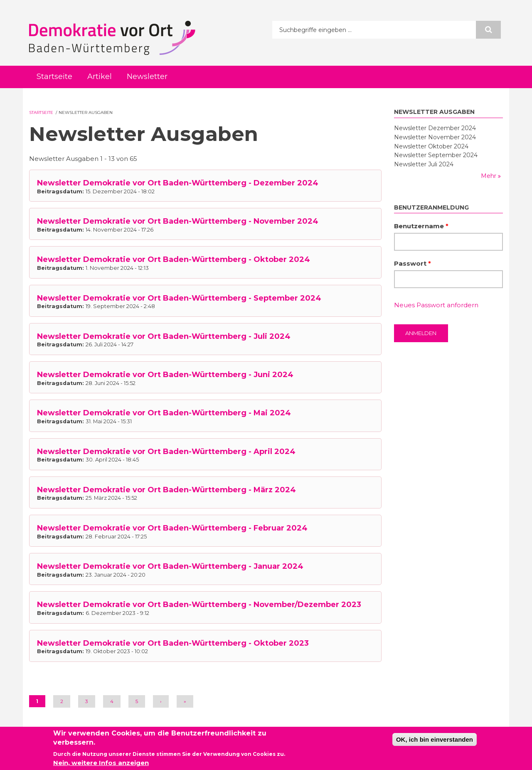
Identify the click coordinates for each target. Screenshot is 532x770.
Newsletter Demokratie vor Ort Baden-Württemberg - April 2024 (166, 452)
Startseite (54, 77)
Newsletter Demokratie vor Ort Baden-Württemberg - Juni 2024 (165, 375)
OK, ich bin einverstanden (435, 740)
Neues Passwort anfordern (436, 305)
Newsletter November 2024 (435, 137)
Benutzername (421, 226)
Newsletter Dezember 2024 (435, 128)
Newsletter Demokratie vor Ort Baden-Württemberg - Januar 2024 (170, 566)
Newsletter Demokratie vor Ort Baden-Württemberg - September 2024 (179, 298)
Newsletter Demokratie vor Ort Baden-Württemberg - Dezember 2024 (178, 183)
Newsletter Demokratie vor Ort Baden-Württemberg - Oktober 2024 (174, 259)
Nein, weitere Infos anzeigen (101, 764)
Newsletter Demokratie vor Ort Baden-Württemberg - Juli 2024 (164, 336)
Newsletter (147, 77)
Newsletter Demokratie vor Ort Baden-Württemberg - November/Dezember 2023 (199, 605)
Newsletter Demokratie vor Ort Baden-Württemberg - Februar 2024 (172, 528)
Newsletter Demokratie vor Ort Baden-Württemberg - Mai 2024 (164, 413)
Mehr (489, 176)
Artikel (100, 77)
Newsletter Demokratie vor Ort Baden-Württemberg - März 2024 (166, 490)
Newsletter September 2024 (436, 155)
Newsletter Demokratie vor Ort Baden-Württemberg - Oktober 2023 (173, 643)
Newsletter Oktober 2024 (431, 146)
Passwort (413, 263)
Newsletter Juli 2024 (424, 164)
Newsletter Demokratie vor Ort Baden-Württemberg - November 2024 (178, 221)
